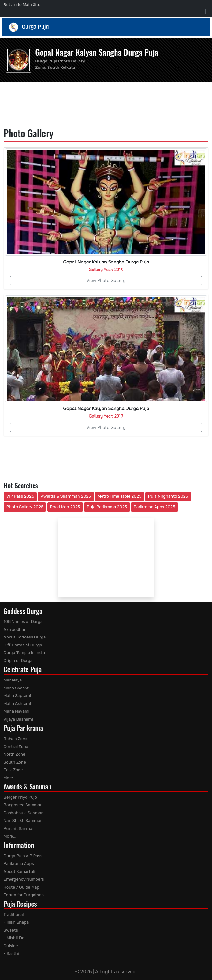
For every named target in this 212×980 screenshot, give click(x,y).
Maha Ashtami (17, 704)
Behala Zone (15, 739)
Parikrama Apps (19, 864)
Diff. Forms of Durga (23, 645)
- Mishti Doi (14, 938)
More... (10, 778)
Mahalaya (13, 680)
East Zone (13, 770)
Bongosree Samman (23, 805)
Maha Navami (16, 711)
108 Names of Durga (23, 621)
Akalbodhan (15, 629)
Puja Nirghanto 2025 (168, 496)
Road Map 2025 (65, 507)
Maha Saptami (17, 696)
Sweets (11, 930)
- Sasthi (11, 953)
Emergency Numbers (24, 879)
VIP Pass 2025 (20, 496)
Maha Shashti (17, 688)
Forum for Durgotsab (24, 895)
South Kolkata (61, 67)
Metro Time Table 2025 (120, 496)
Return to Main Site (22, 5)
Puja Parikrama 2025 (107, 507)
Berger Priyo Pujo (20, 797)
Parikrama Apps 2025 (155, 507)
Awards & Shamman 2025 (66, 496)
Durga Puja (106, 27)
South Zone (15, 762)
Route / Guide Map (21, 887)
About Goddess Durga (25, 637)
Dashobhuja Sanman (23, 813)
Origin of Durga (18, 661)
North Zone (14, 754)
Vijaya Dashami (18, 719)
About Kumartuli (19, 872)
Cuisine (11, 946)
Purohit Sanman (19, 829)
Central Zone (16, 747)
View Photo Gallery (106, 280)
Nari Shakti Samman (23, 821)
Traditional (14, 915)
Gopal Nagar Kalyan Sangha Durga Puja (97, 52)
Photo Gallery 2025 (25, 507)
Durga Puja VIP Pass (23, 856)
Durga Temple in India (24, 653)
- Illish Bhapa (16, 922)
